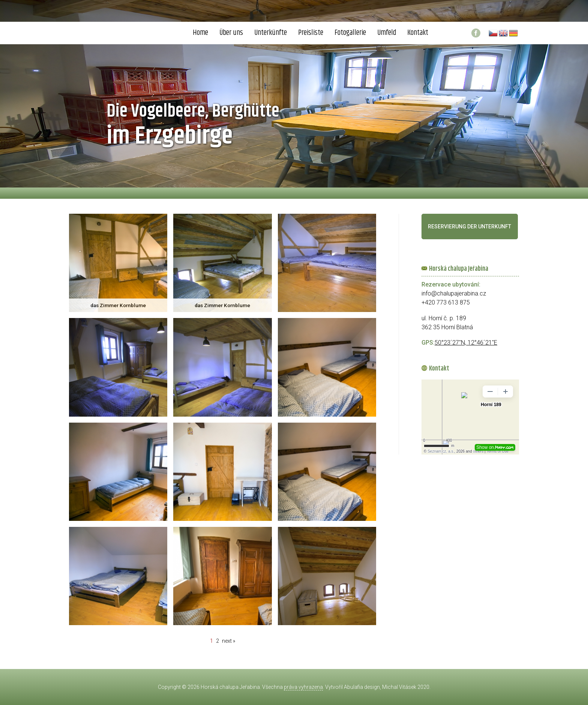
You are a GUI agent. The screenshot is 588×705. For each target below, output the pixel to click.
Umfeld (387, 33)
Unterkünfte (271, 33)
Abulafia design (362, 687)
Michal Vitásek (399, 687)
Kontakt (418, 33)
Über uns (231, 33)
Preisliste (311, 33)
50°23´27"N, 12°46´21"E (466, 343)
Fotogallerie (350, 33)
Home (200, 33)
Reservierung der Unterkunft (469, 226)
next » (229, 641)
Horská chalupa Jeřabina (230, 687)
